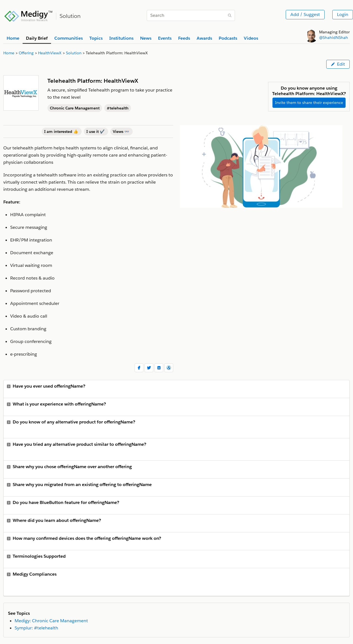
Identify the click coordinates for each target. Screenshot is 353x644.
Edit (338, 64)
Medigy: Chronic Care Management (51, 621)
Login (343, 14)
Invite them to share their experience (309, 103)
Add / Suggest (305, 14)
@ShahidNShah (334, 37)
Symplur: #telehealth (36, 628)
